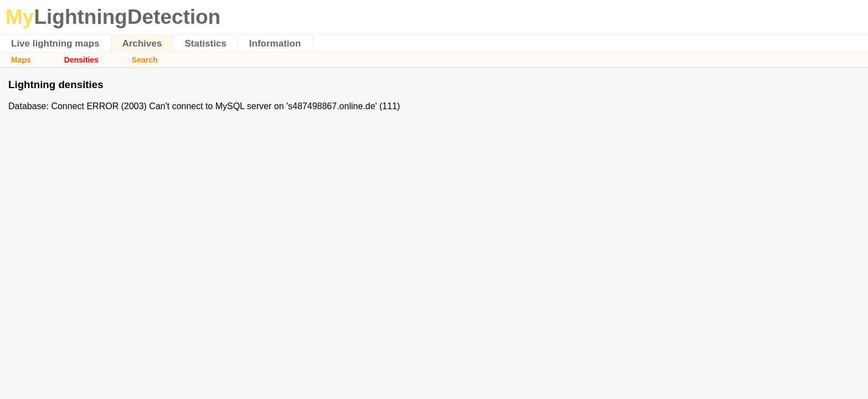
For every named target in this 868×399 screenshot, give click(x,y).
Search (145, 60)
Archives (142, 44)
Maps (21, 60)
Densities (81, 60)
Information (275, 44)
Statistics (205, 44)
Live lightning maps (55, 44)
